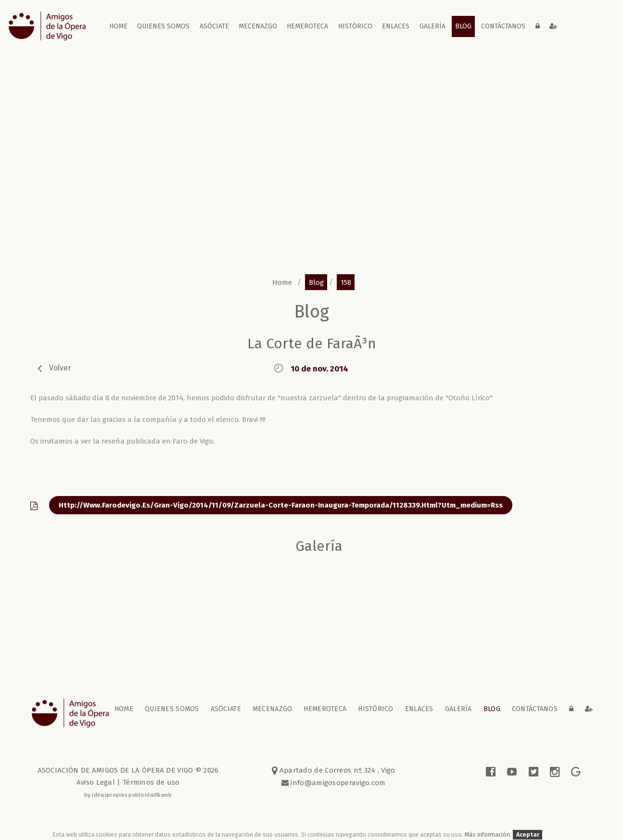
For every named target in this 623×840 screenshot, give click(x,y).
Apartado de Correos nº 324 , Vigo (334, 770)
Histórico (355, 26)
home (118, 26)
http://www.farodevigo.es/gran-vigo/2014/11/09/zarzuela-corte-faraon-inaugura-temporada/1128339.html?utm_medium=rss (281, 505)
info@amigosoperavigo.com (337, 783)
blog (463, 26)
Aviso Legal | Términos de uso (128, 782)
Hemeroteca (307, 26)
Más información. (489, 834)
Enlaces (396, 26)
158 (346, 282)
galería (432, 26)
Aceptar (528, 834)
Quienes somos (163, 26)
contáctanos (503, 26)
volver (60, 368)
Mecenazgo (258, 26)
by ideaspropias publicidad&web (128, 795)
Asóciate (214, 26)
